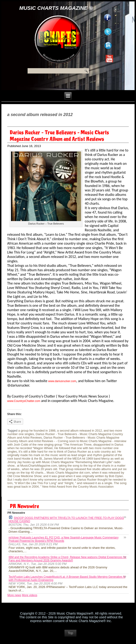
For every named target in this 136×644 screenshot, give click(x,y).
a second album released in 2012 (79, 431)
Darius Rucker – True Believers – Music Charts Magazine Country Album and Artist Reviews (59, 136)
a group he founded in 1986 (37, 431)
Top (70, 633)
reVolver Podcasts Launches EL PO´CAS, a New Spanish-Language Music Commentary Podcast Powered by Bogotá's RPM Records (64, 539)
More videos (30, 595)
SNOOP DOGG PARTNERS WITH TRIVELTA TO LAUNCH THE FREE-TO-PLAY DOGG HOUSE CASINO (66, 519)
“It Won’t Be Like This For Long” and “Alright (44, 483)
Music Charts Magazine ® (56, 8)
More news (14, 595)
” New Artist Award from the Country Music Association (77, 487)
